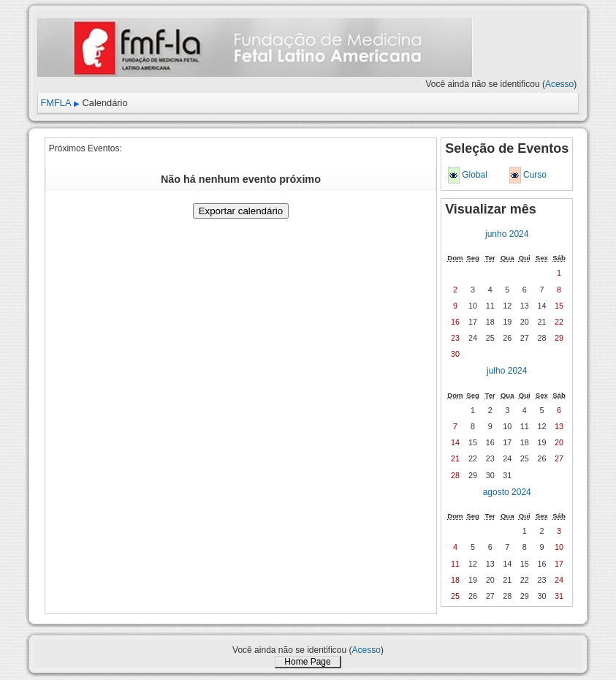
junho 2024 (507, 234)
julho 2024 (507, 371)
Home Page (307, 662)
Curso (535, 175)
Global (475, 175)
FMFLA (56, 103)
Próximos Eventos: (85, 148)
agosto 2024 (507, 492)
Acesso (559, 84)
